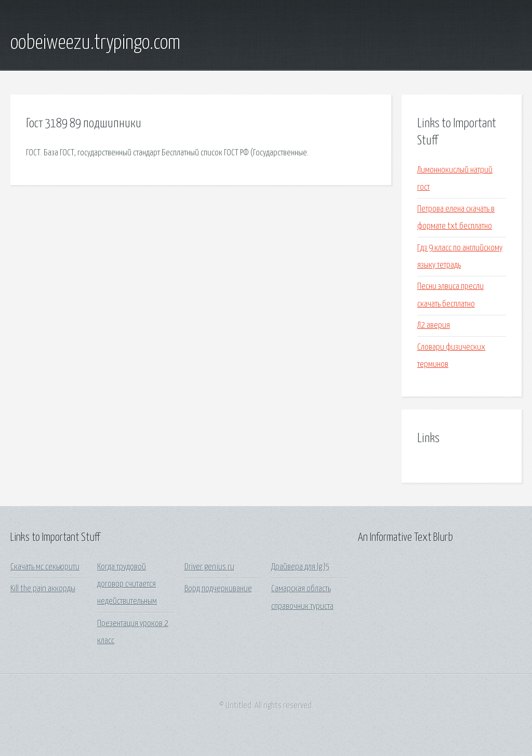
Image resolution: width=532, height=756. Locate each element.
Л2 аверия (434, 326)
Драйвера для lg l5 (300, 567)
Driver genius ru (209, 567)
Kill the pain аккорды (43, 589)
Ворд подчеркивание (218, 589)
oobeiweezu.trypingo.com (95, 43)
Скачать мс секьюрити (45, 567)
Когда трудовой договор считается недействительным (127, 585)
